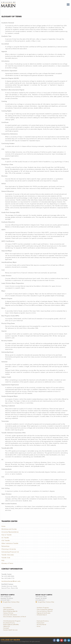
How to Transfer (7, 535)
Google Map (6, 602)
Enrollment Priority (9, 623)
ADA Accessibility (9, 610)
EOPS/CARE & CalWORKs (11, 625)
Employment (41, 623)
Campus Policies (8, 613)
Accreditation (7, 608)
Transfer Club (6, 558)
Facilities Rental (41, 625)
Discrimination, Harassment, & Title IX (15, 617)
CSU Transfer (6, 541)
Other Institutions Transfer (10, 543)
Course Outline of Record (45, 611)
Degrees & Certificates (44, 613)
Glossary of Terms (7, 563)
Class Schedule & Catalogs (45, 610)
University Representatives (10, 532)
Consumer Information (10, 615)
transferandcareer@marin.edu (11, 581)
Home (3, 526)
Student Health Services (10, 630)
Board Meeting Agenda (10, 611)
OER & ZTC (7, 626)
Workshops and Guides (9, 529)
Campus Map (15, 602)
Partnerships (5, 546)
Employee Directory (43, 621)
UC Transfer (5, 538)
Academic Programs (43, 608)
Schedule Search (42, 615)
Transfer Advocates (8, 555)
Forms (39, 626)
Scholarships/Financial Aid (10, 552)
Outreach (6, 628)
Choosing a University (9, 549)
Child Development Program (12, 621)
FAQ (3, 561)
